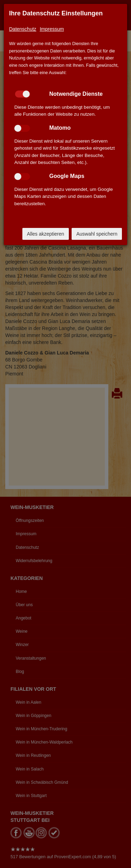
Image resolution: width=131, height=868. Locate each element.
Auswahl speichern (97, 234)
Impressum (52, 29)
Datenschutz (23, 29)
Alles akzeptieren (46, 234)
